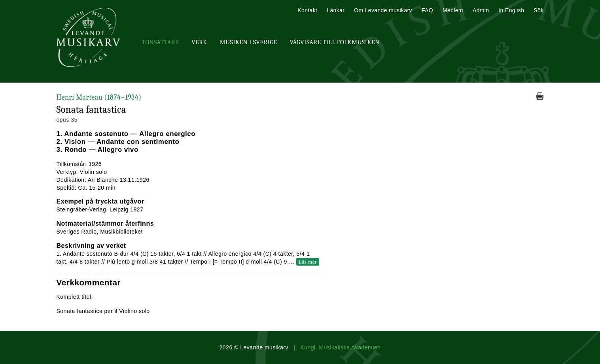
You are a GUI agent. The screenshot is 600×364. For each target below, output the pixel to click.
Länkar (336, 10)
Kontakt (307, 10)
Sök (538, 10)
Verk (199, 42)
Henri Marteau (99, 97)
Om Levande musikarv (383, 10)
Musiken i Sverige (249, 42)
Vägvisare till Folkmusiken (334, 42)
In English (511, 10)
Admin (481, 10)
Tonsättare (160, 42)
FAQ (427, 10)
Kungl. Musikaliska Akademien (340, 347)
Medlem (453, 10)
